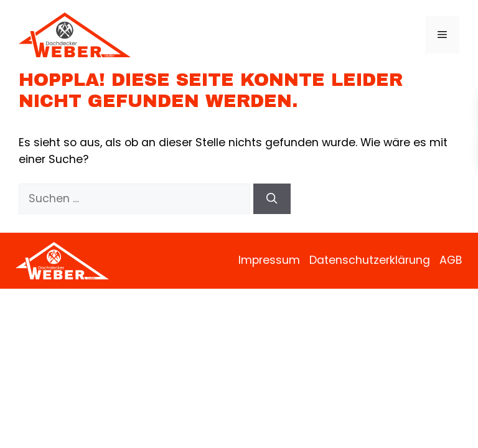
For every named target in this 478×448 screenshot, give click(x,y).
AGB (451, 260)
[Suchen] (272, 198)
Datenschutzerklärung (370, 260)
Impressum (269, 260)
